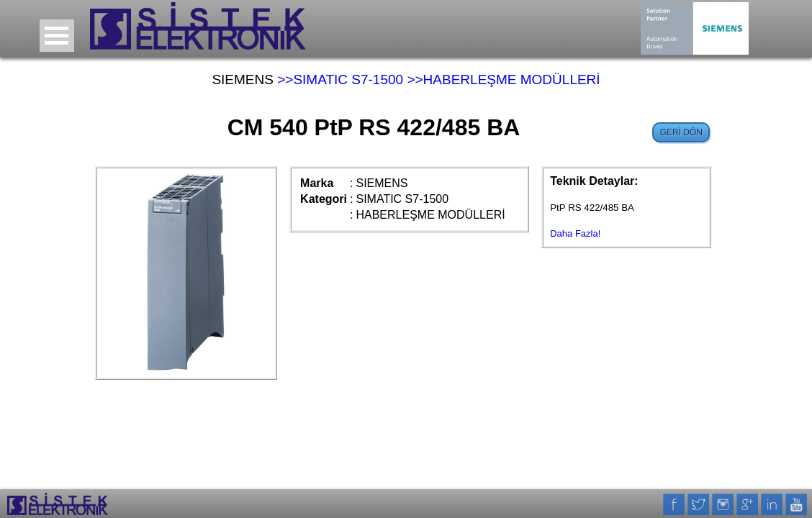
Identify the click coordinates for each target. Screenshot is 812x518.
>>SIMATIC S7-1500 (340, 79)
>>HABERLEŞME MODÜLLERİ (503, 79)
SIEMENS (243, 79)
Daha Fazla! (575, 233)
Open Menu (57, 36)
